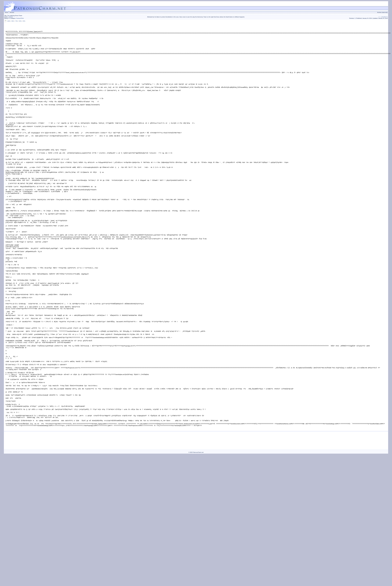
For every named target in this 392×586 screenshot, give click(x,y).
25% (24, 21)
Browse (12, 12)
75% (17, 21)
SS (385, 17)
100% (9, 21)
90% (13, 21)
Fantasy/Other (20, 18)
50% (20, 21)
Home (6, 12)
